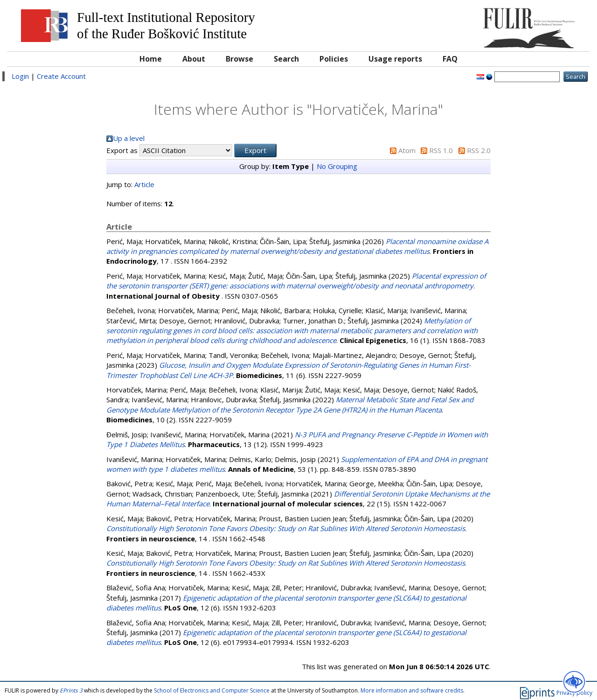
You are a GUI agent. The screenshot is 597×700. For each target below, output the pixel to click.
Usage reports (395, 59)
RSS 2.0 (479, 150)
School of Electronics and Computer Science (212, 690)
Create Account (61, 76)
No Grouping (337, 166)
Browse (239, 59)
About (194, 59)
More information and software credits (412, 690)
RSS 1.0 (441, 150)
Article (144, 184)
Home (151, 59)
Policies (334, 59)
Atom (407, 150)
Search (286, 59)
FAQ (450, 59)
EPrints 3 (71, 690)
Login (20, 76)
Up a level (129, 138)
